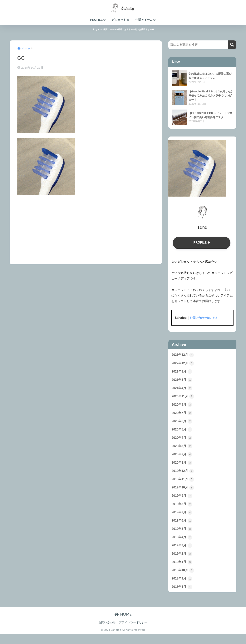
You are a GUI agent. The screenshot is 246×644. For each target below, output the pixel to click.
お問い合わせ (107, 633)
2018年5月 (182, 597)
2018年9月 (182, 588)
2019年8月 (182, 511)
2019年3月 (182, 554)
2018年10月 (183, 580)
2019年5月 (182, 537)
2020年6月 (182, 425)
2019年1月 (182, 571)
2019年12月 (183, 476)
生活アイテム (146, 20)
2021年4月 (182, 390)
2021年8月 (182, 373)
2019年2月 (182, 562)
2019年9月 (182, 502)
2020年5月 (182, 433)
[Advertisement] (86, 227)
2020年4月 (182, 442)
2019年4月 (182, 545)
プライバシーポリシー (133, 633)
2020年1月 (182, 468)
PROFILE (98, 20)
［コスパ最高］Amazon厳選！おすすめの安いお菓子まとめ (123, 29)
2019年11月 (183, 485)
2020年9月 (182, 408)
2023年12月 (183, 356)
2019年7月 (182, 519)
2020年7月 (182, 416)
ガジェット (121, 20)
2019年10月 (183, 494)
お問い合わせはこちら (205, 319)
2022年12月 (183, 364)
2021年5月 (182, 382)
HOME (123, 624)
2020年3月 (182, 451)
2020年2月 (182, 459)
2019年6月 (182, 528)
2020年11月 (183, 399)
